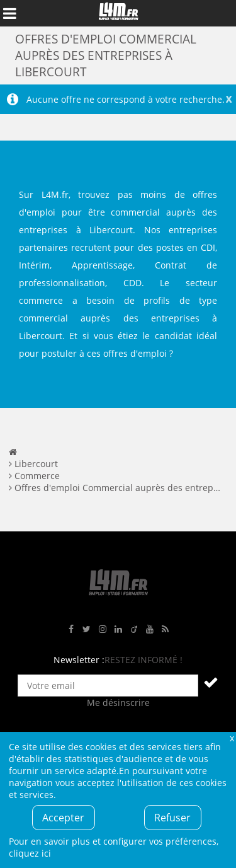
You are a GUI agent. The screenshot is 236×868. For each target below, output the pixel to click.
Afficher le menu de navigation (9, 13)
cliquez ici (30, 853)
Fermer (232, 738)
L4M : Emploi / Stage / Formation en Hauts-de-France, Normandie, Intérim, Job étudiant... (118, 13)
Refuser (172, 818)
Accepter (63, 818)
